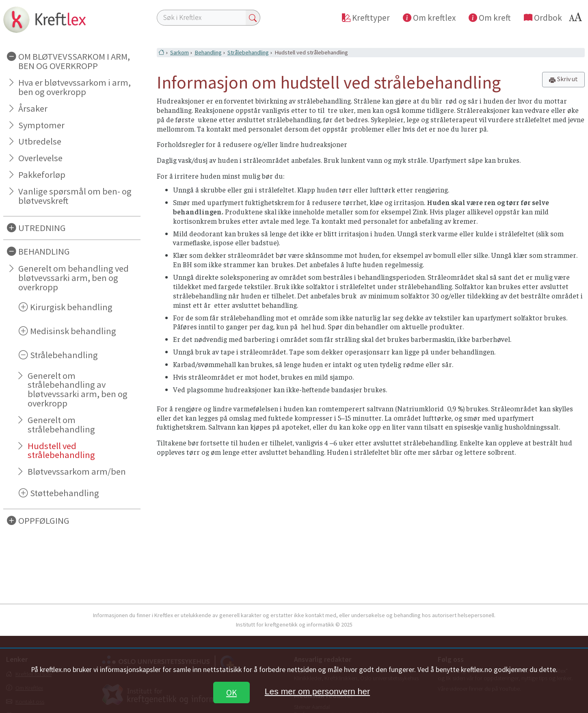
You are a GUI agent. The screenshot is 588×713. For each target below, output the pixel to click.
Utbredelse (40, 141)
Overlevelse (40, 158)
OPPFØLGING (44, 521)
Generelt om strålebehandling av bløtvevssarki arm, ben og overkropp (78, 390)
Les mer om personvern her (317, 691)
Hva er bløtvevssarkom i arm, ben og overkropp (75, 87)
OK (231, 692)
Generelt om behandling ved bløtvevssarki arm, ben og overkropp (73, 278)
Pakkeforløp (42, 175)
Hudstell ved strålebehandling (61, 450)
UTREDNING (42, 228)
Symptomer (41, 125)
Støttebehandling (65, 493)
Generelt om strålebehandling (61, 425)
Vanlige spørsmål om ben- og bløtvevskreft (75, 196)
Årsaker (33, 108)
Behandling (208, 52)
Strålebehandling (64, 355)
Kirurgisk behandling (71, 307)
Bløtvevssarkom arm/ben (77, 471)
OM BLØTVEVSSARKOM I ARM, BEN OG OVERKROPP (74, 61)
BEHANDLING (44, 251)
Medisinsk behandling (73, 331)
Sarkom (179, 52)
